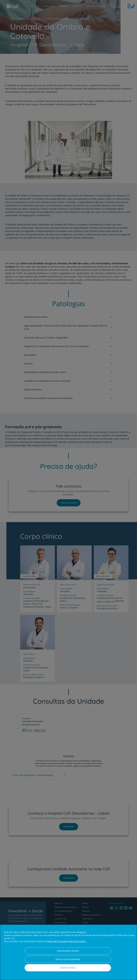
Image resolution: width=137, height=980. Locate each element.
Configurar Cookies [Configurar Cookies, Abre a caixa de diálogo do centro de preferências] (68, 951)
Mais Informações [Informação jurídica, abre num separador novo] (77, 941)
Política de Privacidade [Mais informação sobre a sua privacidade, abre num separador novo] (57, 941)
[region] (68, 952)
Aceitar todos (68, 968)
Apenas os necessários (68, 959)
